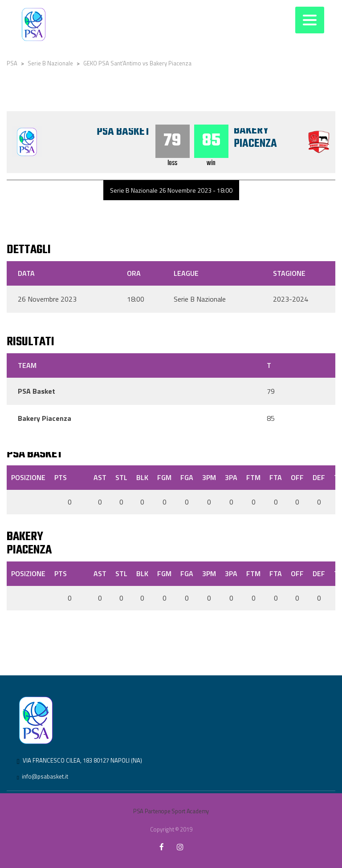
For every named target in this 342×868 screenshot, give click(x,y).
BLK (142, 477)
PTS (61, 477)
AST (100, 477)
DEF (319, 477)
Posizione (28, 477)
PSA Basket (123, 132)
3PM (209, 477)
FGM (164, 477)
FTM (253, 477)
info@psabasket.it (45, 776)
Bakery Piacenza (255, 137)
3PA (231, 477)
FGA (187, 477)
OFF (297, 477)
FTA (276, 477)
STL (121, 477)
